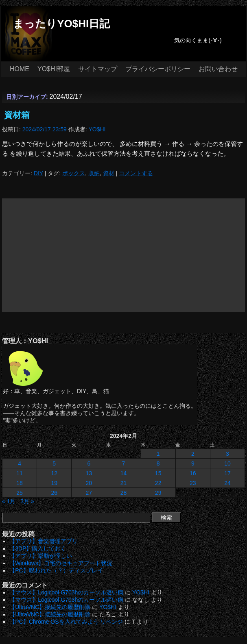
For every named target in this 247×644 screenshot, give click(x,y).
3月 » (27, 501)
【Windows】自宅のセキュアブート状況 (61, 563)
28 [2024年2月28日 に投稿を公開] (124, 493)
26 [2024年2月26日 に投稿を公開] (54, 493)
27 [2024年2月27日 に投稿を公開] (89, 493)
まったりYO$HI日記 (61, 24)
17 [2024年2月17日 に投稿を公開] (227, 473)
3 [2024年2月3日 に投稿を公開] (227, 454)
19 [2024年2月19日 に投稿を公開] (54, 483)
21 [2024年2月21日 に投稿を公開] (124, 483)
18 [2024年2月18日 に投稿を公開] (20, 483)
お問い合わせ (218, 69)
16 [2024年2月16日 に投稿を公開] (193, 473)
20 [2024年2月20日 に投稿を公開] (89, 483)
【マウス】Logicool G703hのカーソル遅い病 (66, 592)
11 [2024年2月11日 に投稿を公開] (20, 473)
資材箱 (17, 115)
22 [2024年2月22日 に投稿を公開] (158, 483)
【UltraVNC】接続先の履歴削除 (50, 607)
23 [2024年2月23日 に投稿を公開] (193, 483)
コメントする (136, 173)
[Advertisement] (123, 255)
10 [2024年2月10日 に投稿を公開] (227, 463)
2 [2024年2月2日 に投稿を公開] (193, 454)
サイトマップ (98, 69)
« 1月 (9, 501)
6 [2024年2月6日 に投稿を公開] (89, 463)
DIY (38, 173)
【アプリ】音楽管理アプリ (44, 541)
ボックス (74, 173)
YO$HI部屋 (54, 69)
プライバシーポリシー (158, 69)
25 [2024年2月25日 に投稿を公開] (20, 493)
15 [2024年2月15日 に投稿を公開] (158, 473)
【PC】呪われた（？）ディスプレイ (56, 570)
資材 (109, 173)
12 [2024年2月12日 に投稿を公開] (54, 473)
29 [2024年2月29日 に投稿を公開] (158, 493)
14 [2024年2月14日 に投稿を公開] (124, 473)
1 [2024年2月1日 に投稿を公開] (158, 454)
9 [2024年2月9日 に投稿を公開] (193, 463)
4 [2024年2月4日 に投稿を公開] (20, 463)
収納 (94, 173)
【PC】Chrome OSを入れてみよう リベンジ (66, 622)
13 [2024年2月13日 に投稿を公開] (89, 473)
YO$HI (97, 129)
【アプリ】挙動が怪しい (41, 556)
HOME (20, 69)
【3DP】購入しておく (38, 548)
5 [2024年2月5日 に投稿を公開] (54, 463)
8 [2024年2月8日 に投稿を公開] (158, 463)
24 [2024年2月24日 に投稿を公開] (227, 483)
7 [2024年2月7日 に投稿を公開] (124, 463)
